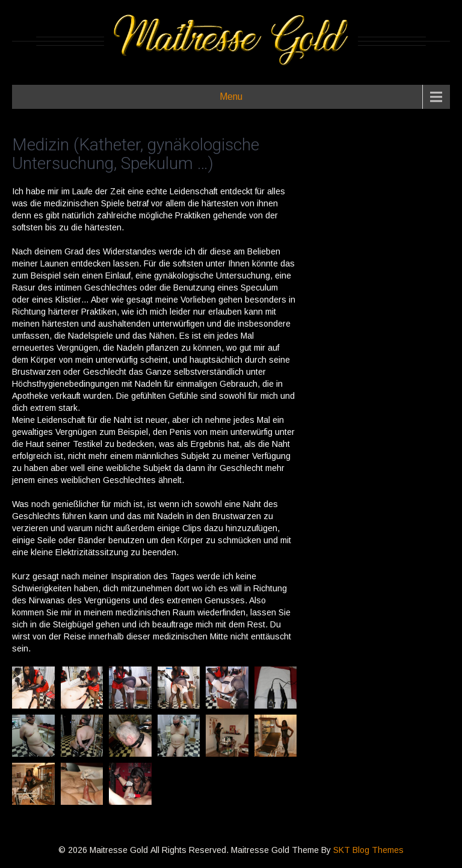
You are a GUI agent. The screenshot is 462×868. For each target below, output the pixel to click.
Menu (231, 97)
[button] (33, 688)
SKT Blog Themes (368, 850)
